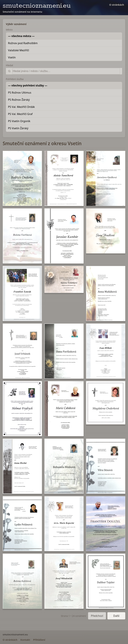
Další (116, 616)
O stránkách (117, 5)
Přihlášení (39, 640)
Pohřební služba (15, 79)
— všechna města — (21, 36)
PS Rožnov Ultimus (20, 93)
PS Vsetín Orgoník (19, 121)
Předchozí (97, 616)
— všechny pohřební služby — (28, 85)
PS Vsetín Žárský (18, 128)
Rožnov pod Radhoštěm (23, 43)
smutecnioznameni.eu (37, 6)
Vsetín (12, 57)
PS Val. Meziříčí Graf (20, 114)
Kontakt (25, 640)
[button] (22, 178)
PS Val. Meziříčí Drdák (21, 107)
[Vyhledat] (66, 71)
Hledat (9, 65)
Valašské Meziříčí (18, 50)
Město (9, 30)
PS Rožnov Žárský (19, 100)
